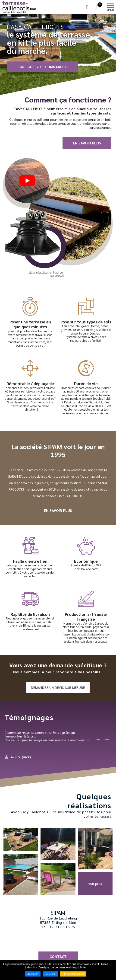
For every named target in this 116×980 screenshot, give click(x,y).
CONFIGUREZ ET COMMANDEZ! (42, 67)
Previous (98, 739)
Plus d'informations (73, 974)
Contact (58, 956)
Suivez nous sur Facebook (53, 940)
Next (107, 739)
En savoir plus (87, 143)
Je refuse (50, 974)
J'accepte (33, 974)
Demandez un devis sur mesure (58, 687)
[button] (21, 840)
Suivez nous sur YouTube (63, 940)
